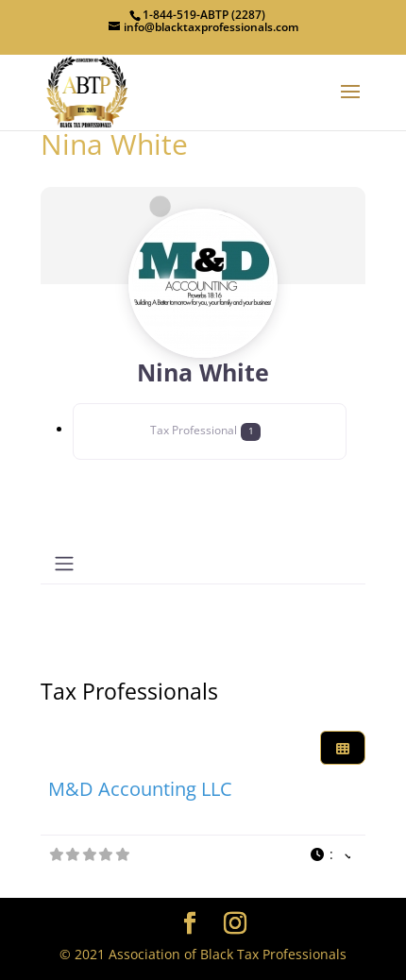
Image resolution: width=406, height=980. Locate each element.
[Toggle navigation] (64, 564)
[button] (330, 855)
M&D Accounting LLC (140, 789)
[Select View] (343, 748)
